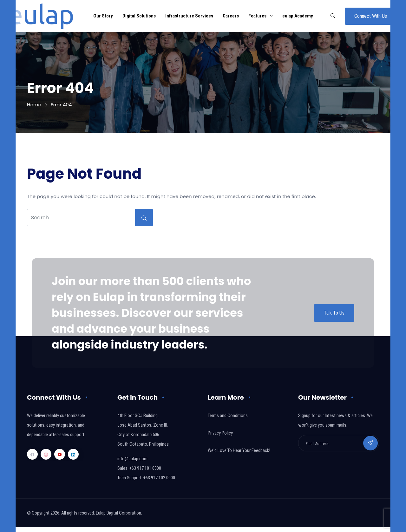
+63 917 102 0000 (159, 478)
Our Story (103, 16)
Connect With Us (371, 16)
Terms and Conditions (228, 416)
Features (257, 16)
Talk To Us (334, 313)
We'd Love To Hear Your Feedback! (239, 450)
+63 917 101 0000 (145, 468)
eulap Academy (298, 16)
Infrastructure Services (189, 16)
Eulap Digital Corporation (118, 513)
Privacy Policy (220, 433)
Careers (231, 16)
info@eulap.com (132, 459)
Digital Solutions (139, 16)
